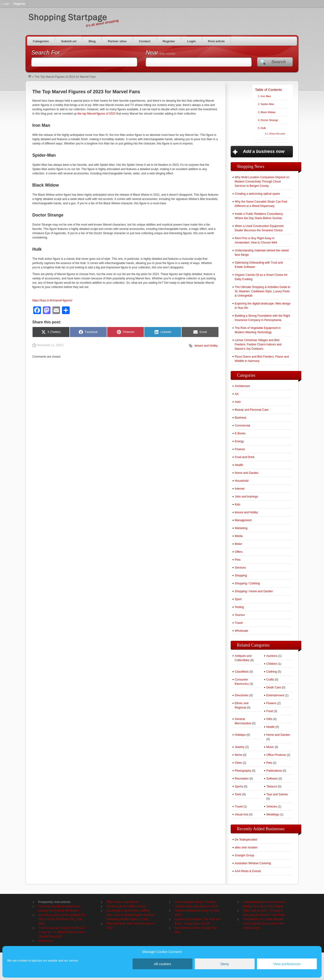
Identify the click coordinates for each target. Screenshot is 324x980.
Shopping (241, 576)
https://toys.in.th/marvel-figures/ (52, 300)
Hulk (263, 128)
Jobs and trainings (246, 497)
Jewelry (240, 747)
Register (169, 41)
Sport (238, 599)
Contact (145, 41)
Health (239, 465)
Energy (239, 441)
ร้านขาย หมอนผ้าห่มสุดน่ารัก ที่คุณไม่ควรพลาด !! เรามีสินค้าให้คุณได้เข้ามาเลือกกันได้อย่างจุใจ (62, 932)
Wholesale (241, 631)
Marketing (241, 528)
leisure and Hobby (206, 346)
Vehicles (272, 807)
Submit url (69, 41)
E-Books (240, 433)
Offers (239, 552)
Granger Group (244, 855)
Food (270, 711)
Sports (239, 786)
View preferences (287, 964)
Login (192, 41)
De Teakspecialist (246, 840)
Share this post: (277, 134)
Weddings (273, 814)
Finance (240, 449)
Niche (238, 755)
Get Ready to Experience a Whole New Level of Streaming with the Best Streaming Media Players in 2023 (130, 915)
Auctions (272, 656)
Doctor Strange (269, 120)
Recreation (242, 779)
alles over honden (246, 847)
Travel (239, 623)
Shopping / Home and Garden (254, 591)
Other (238, 763)
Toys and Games (277, 794)
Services (240, 568)
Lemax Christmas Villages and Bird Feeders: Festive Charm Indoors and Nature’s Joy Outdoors (258, 344)
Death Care (274, 687)
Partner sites (117, 41)
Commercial (242, 426)
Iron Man (266, 96)
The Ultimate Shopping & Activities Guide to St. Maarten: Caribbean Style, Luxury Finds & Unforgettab (263, 291)
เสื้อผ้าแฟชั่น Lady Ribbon (123, 902)
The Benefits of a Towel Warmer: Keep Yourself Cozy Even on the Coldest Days (264, 924)
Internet (240, 489)
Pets (238, 560)
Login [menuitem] (6, 4)
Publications (274, 771)
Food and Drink (245, 457)
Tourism (240, 615)
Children (272, 664)
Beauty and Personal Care (252, 410)
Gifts (269, 719)
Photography (243, 771)
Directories (242, 695)
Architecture (242, 386)
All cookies (162, 964)
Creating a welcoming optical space (257, 194)
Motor (238, 544)
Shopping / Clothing (247, 583)
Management (243, 520)
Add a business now (264, 151)
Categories (41, 41)
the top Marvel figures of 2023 (97, 114)
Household (242, 481)
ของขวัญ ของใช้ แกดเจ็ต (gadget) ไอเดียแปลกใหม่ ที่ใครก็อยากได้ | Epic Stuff (61, 919)
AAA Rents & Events (248, 871)
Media (239, 536)
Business (241, 418)
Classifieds (242, 672)
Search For (46, 53)
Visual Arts (241, 814)
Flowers (271, 703)
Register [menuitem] (20, 4)
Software (272, 779)
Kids (237, 504)
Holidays (240, 735)
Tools (238, 794)
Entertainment (275, 695)
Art (237, 394)
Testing (239, 607)
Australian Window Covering (253, 863)
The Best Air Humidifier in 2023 (126, 906)
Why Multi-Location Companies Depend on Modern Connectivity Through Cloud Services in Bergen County (262, 182)
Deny (225, 964)
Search (279, 62)
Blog (92, 41)
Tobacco (272, 786)
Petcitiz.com (46, 941)
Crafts (270, 680)
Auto (238, 402)
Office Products (276, 755)
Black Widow (268, 112)
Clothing (272, 672)
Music (270, 747)
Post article (216, 41)
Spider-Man (267, 104)
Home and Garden (247, 473)
